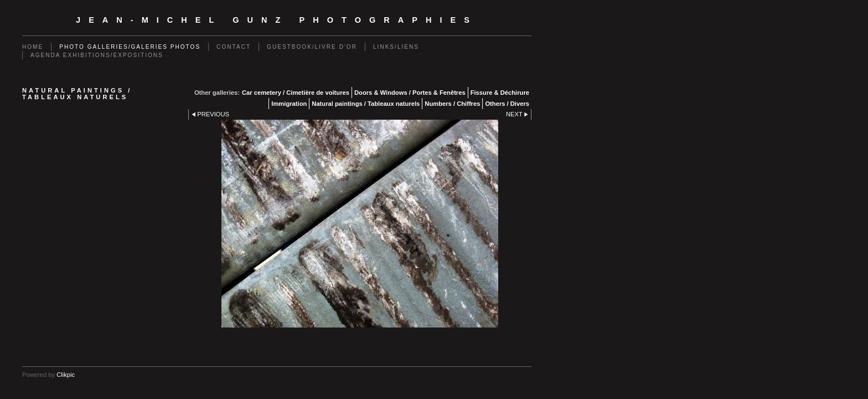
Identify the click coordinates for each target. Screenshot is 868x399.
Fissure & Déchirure (500, 93)
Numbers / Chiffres (452, 104)
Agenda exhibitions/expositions (97, 55)
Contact (234, 47)
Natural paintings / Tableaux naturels (366, 104)
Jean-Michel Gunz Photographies (277, 20)
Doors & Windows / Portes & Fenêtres (410, 93)
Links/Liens (396, 47)
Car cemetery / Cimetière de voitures (296, 93)
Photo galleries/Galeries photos (130, 47)
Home (33, 47)
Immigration (289, 104)
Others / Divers (507, 104)
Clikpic (66, 375)
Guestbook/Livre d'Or (312, 47)
